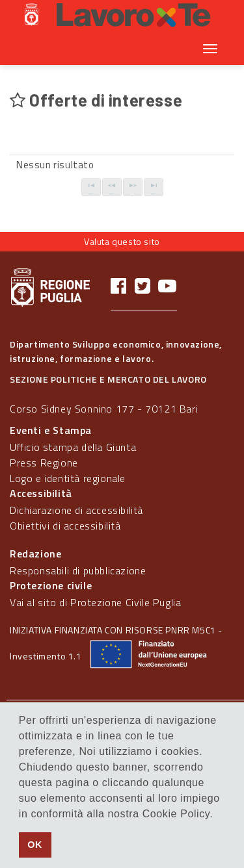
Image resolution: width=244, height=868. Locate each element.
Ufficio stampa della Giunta (73, 447)
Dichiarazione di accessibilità (76, 510)
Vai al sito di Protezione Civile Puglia (95, 602)
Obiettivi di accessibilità (65, 526)
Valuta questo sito (122, 241)
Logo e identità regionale (68, 478)
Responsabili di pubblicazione (78, 570)
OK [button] (35, 845)
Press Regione (44, 463)
